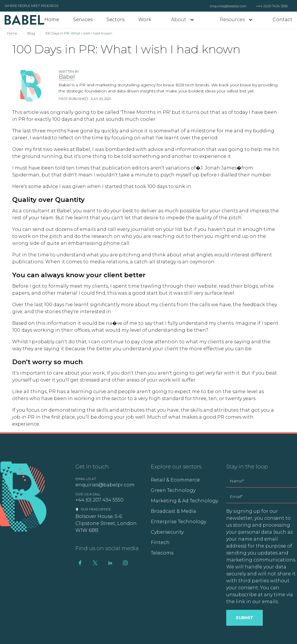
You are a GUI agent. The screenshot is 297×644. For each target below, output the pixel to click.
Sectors (115, 20)
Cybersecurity (167, 532)
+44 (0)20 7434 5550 (272, 6)
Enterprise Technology (179, 522)
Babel (67, 77)
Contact (282, 20)
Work (145, 20)
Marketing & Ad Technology (184, 501)
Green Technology (173, 490)
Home (52, 20)
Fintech (160, 542)
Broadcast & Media (173, 511)
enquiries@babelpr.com (228, 6)
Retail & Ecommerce (175, 480)
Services (83, 20)
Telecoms (162, 553)
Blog (31, 33)
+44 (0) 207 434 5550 (99, 500)
